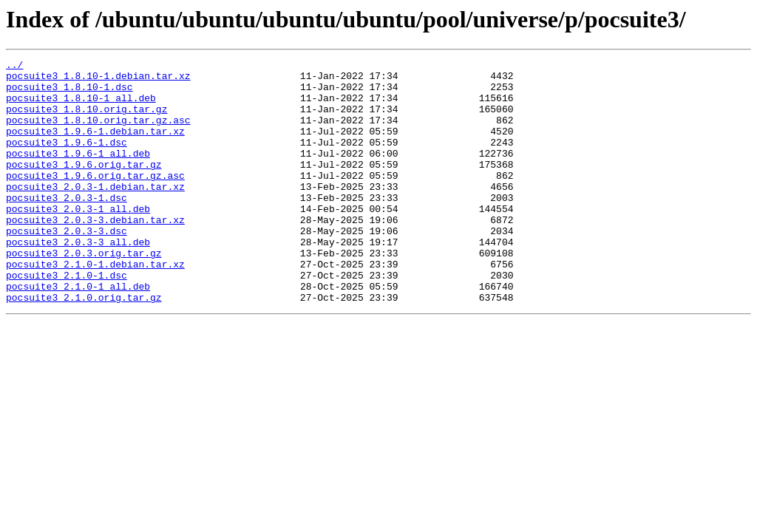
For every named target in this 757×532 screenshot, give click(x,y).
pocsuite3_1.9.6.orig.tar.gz (84, 186)
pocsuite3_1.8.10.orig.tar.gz (86, 120)
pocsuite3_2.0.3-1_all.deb (78, 239)
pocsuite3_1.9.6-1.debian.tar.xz (95, 146)
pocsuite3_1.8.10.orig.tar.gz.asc (98, 133)
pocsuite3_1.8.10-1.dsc (69, 93)
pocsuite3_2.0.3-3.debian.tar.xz (95, 253)
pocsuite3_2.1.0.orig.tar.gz (84, 346)
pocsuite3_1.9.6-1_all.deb (78, 173)
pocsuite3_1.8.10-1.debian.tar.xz (98, 80)
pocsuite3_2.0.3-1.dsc (67, 226)
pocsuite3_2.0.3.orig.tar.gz (84, 293)
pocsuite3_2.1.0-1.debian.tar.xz (95, 306)
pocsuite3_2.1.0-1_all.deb (78, 332)
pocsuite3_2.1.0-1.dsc (67, 319)
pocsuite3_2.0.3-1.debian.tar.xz (95, 213)
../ (14, 66)
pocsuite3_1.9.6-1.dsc (67, 160)
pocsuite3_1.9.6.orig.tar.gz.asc (95, 199)
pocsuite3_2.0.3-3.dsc (67, 266)
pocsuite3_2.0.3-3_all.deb (78, 279)
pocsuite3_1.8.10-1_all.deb (81, 106)
